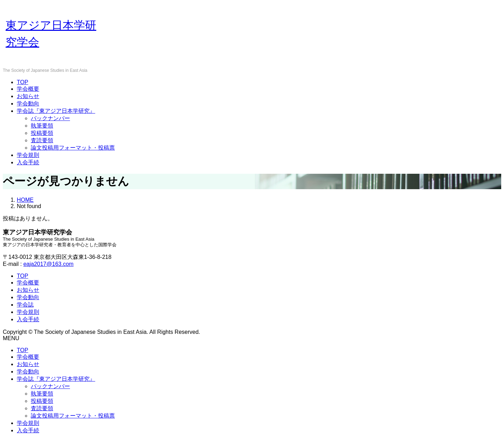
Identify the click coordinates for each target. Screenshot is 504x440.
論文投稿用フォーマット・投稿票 (73, 148)
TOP (23, 82)
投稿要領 (42, 133)
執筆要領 (42, 126)
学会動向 (28, 104)
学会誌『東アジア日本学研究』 (56, 111)
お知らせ (28, 96)
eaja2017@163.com (48, 264)
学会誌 (25, 305)
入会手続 (28, 162)
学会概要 (28, 89)
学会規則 (28, 155)
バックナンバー (50, 118)
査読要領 (42, 140)
